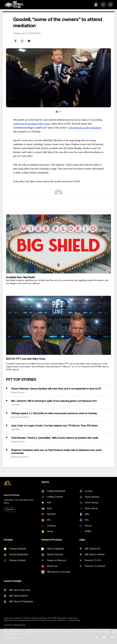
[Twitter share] (22, 41)
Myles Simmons (18, 393)
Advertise (18, 618)
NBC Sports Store (60, 618)
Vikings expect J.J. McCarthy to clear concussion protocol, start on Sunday (54, 413)
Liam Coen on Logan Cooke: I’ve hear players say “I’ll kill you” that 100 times (54, 426)
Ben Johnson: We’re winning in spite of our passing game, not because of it (54, 401)
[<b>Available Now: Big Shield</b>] (58, 244)
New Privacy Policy (49, 620)
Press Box (73, 618)
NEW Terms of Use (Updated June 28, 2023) (22, 620)
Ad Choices (8, 618)
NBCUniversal (20, 625)
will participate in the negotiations (85, 128)
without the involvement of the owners (32, 124)
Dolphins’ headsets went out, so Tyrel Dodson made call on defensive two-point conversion (56, 452)
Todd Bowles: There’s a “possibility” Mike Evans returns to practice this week (55, 438)
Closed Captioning (39, 618)
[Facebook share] (16, 41)
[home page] (14, 4)
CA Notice (62, 620)
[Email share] (29, 41)
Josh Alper (16, 405)
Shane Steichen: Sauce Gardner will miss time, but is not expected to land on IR (56, 389)
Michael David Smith (20, 417)
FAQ (50, 618)
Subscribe (10, 509)
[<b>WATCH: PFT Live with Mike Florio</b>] (58, 325)
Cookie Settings (74, 620)
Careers (27, 618)
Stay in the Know (11, 495)
